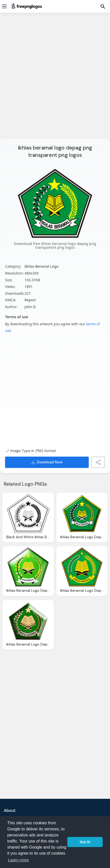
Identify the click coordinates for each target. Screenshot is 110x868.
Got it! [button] (85, 842)
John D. (30, 307)
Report (30, 300)
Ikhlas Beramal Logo (41, 266)
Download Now (47, 462)
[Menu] (4, 6)
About (10, 810)
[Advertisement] (55, 79)
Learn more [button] (18, 860)
